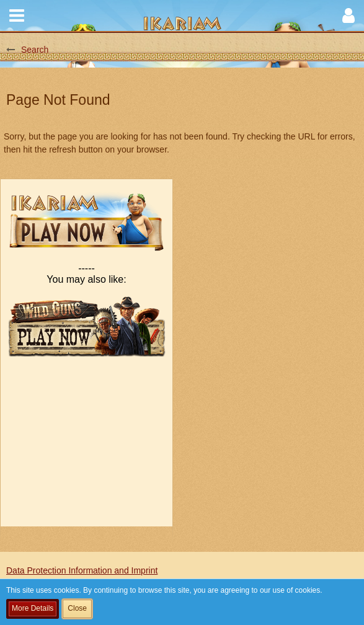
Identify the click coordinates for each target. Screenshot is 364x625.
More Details (33, 608)
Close (77, 608)
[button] (17, 16)
